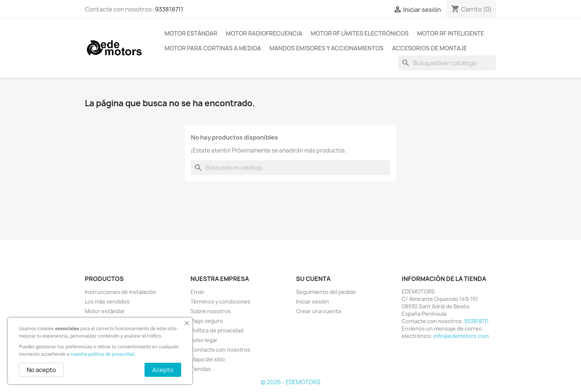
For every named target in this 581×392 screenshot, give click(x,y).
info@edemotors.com (461, 336)
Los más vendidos (107, 301)
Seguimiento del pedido (326, 292)
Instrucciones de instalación (121, 292)
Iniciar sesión (313, 301)
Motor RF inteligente (451, 33)
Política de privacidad (217, 330)
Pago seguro (207, 321)
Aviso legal (204, 340)
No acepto (41, 370)
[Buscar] (447, 63)
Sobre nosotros (211, 311)
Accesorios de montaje (429, 48)
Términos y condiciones (220, 301)
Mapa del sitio (208, 359)
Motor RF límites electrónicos (360, 33)
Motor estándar (191, 33)
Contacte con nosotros (220, 350)
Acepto (163, 370)
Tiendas (201, 369)
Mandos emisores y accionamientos (326, 48)
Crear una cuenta (318, 311)
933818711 (169, 9)
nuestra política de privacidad (103, 354)
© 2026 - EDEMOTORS (291, 382)
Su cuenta (313, 279)
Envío (197, 292)
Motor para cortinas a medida (213, 48)
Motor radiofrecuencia (264, 33)
